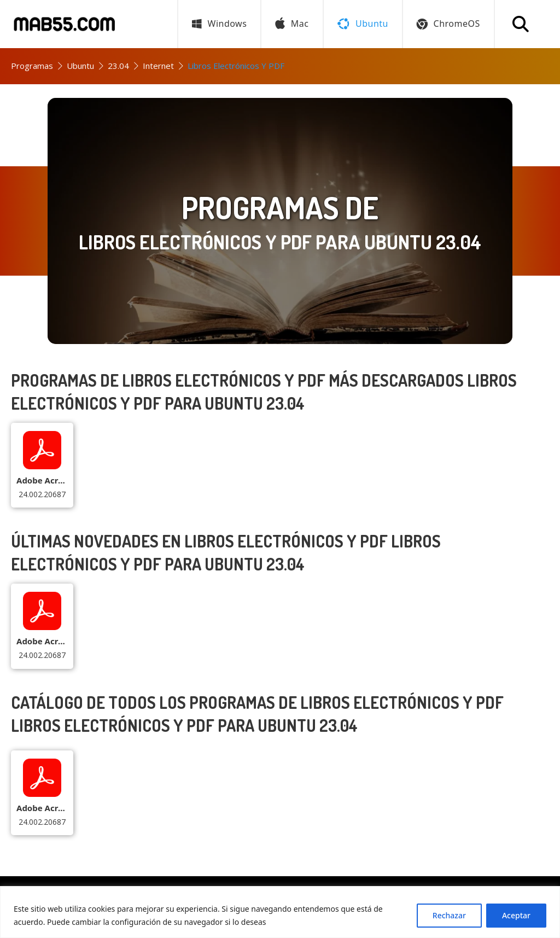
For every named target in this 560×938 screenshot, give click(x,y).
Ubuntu (80, 66)
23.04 (118, 66)
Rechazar (449, 915)
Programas (32, 66)
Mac (292, 24)
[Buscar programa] (521, 24)
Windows (219, 24)
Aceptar (516, 915)
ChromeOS (448, 24)
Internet (158, 66)
